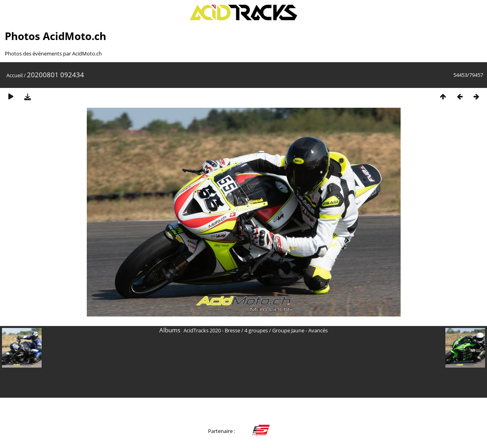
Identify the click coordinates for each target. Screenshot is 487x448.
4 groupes (256, 330)
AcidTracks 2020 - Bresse (212, 330)
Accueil (14, 75)
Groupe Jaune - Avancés (300, 330)
